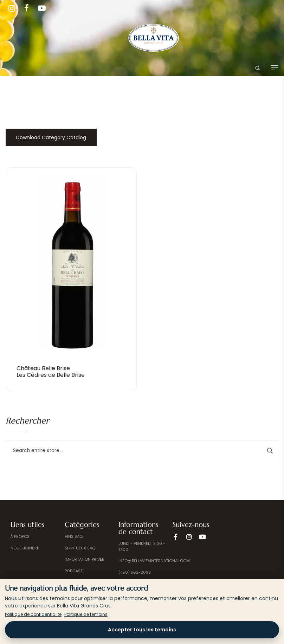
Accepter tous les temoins (142, 630)
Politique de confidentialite (33, 614)
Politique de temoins (86, 614)
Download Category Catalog (51, 137)
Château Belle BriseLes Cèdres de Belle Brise (51, 372)
